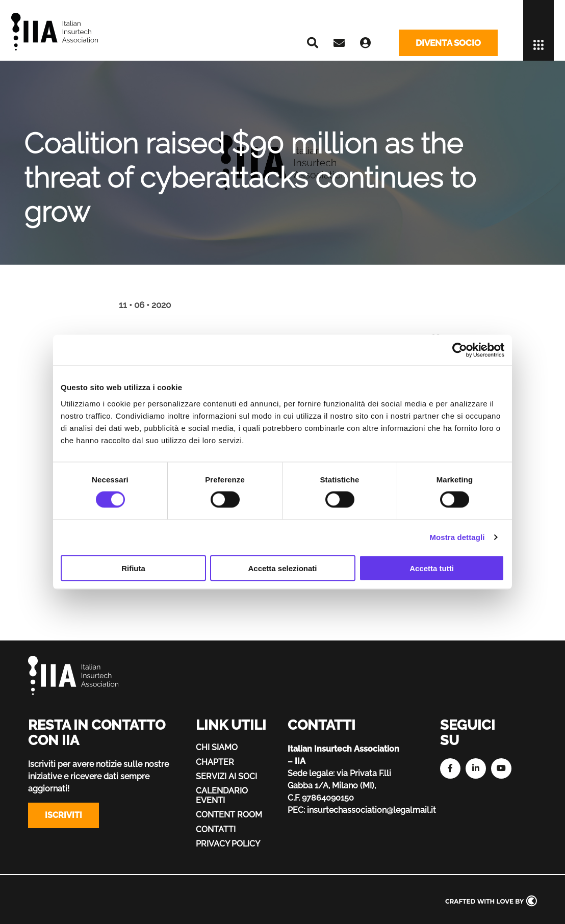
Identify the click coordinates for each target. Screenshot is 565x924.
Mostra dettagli (457, 537)
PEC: (296, 810)
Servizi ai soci (226, 776)
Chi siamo (217, 747)
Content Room (229, 815)
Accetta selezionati (282, 568)
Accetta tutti (432, 568)
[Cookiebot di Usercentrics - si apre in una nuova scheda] (460, 350)
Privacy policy (228, 844)
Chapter (215, 762)
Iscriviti (63, 815)
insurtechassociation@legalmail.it (371, 810)
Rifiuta (133, 568)
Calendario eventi (222, 795)
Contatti (216, 829)
